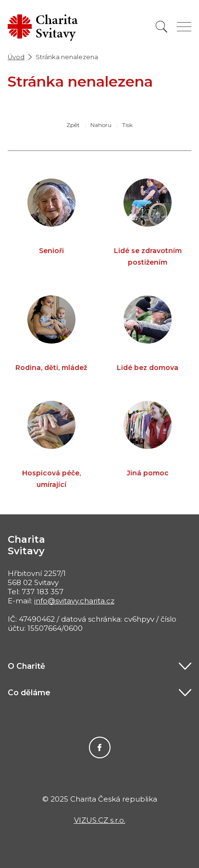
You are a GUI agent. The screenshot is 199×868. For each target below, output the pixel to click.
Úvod (16, 57)
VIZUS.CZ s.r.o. (100, 820)
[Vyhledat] (162, 27)
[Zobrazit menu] (184, 27)
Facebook (100, 747)
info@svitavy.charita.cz (74, 601)
